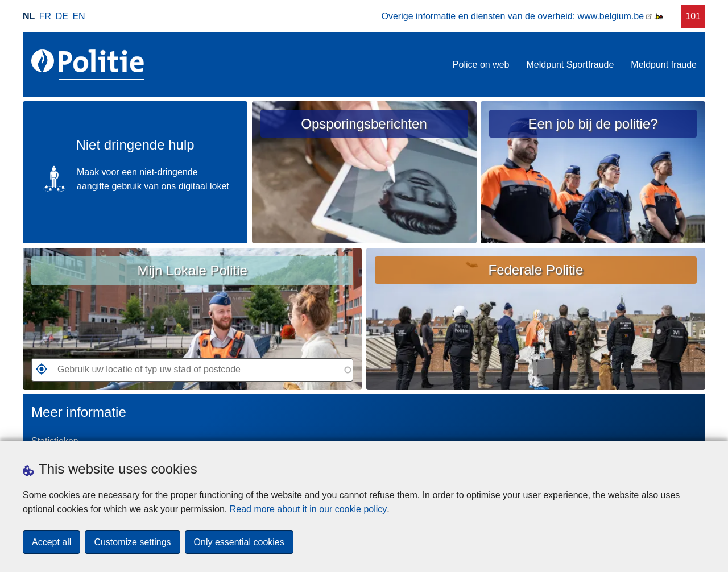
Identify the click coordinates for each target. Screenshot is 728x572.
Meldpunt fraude (664, 65)
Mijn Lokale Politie (192, 270)
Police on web (481, 65)
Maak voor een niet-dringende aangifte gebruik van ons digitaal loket (153, 179)
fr (45, 16)
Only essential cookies (239, 542)
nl (29, 16)
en (78, 16)
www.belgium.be (611, 16)
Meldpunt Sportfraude (570, 65)
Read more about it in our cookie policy (309, 509)
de (62, 16)
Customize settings (132, 542)
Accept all (51, 542)
